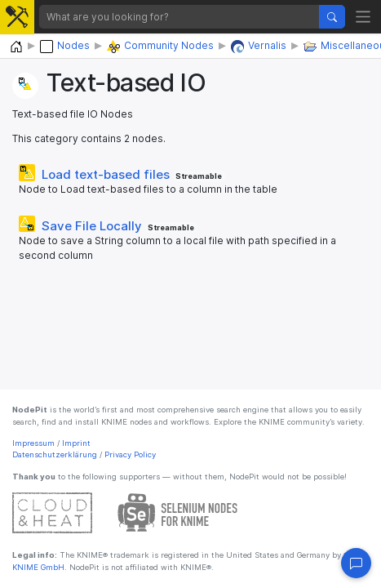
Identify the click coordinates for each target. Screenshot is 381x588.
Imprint (76, 443)
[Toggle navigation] (363, 17)
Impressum (33, 443)
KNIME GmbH (38, 567)
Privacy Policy (130, 454)
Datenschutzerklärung (55, 454)
